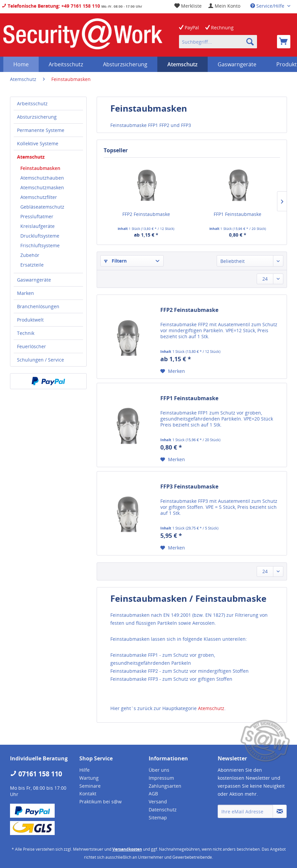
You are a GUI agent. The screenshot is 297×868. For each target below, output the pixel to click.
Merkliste (188, 6)
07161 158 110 (36, 774)
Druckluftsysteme (40, 236)
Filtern (115, 261)
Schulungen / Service (40, 360)
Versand (158, 802)
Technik (26, 333)
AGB (153, 794)
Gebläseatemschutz (42, 207)
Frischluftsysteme (40, 245)
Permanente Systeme (41, 130)
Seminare (90, 786)
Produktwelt (30, 320)
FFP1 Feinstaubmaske (237, 214)
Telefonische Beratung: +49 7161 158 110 (51, 6)
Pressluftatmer (37, 216)
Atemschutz (31, 157)
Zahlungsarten (165, 786)
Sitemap (158, 818)
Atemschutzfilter (39, 197)
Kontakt (88, 794)
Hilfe (84, 770)
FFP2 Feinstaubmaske (146, 214)
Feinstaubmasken (40, 168)
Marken (25, 293)
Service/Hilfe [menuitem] (268, 6)
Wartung (89, 778)
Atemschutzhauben (42, 178)
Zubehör (30, 255)
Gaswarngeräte (34, 280)
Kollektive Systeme (38, 143)
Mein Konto (224, 6)
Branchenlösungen (38, 306)
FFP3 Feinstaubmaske (189, 487)
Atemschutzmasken (42, 187)
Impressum (161, 778)
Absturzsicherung (37, 117)
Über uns (159, 770)
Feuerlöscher (31, 346)
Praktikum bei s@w (100, 802)
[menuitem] (224, 6)
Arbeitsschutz (32, 103)
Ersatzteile (32, 265)
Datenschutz (163, 810)
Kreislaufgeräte (37, 226)
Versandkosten (127, 849)
